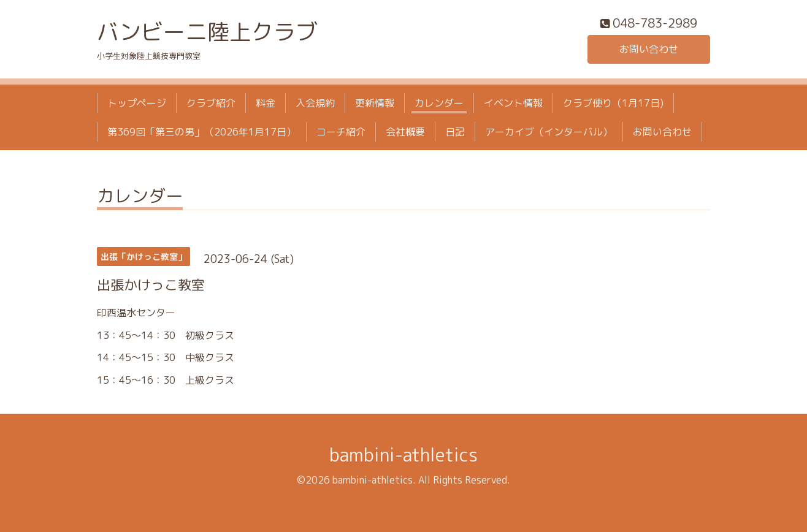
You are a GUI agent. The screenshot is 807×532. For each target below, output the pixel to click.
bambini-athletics (403, 455)
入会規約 (315, 103)
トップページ (137, 103)
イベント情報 (513, 103)
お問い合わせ (649, 49)
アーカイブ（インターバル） (549, 132)
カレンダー (439, 103)
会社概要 (405, 132)
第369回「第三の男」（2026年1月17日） (202, 132)
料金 (266, 103)
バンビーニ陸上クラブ (207, 32)
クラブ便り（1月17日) (613, 103)
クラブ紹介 (211, 103)
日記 (455, 132)
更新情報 (375, 103)
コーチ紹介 (341, 132)
